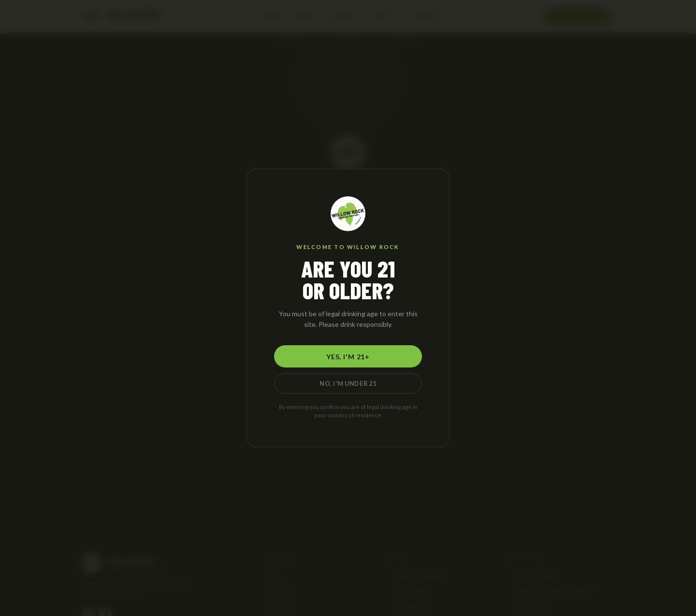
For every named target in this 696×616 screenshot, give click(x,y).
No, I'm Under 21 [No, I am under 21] (348, 383)
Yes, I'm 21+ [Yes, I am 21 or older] (348, 357)
